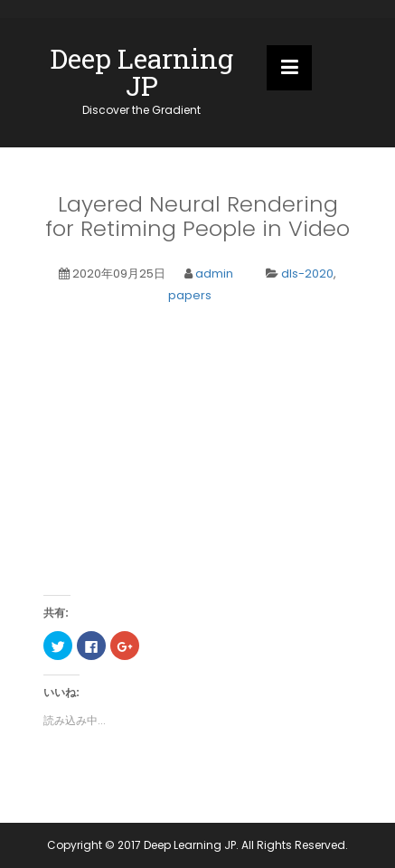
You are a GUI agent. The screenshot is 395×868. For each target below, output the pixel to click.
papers (190, 295)
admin (214, 274)
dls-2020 (307, 274)
